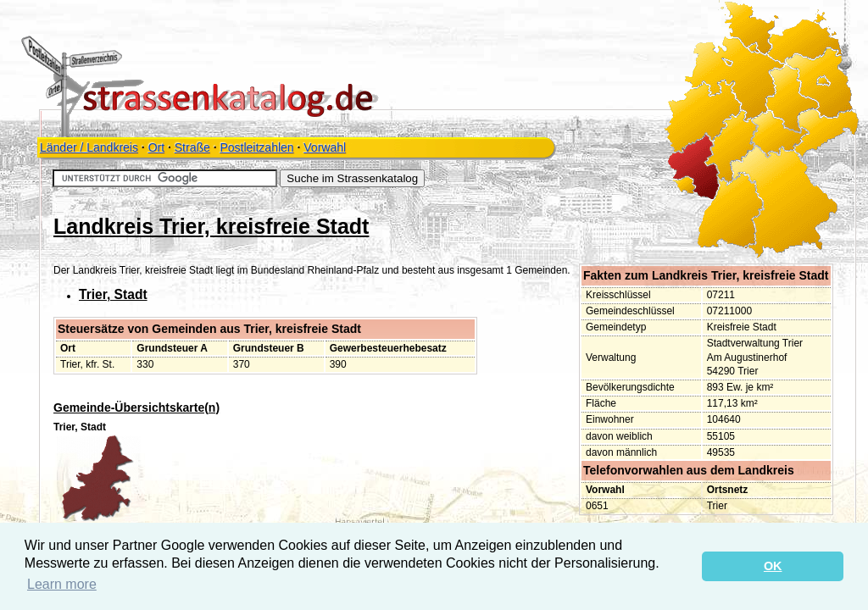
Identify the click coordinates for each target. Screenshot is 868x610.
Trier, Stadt (113, 294)
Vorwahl (325, 147)
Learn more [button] (62, 584)
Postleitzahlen (256, 147)
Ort (156, 147)
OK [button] (773, 566)
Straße (192, 147)
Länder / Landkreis (89, 147)
